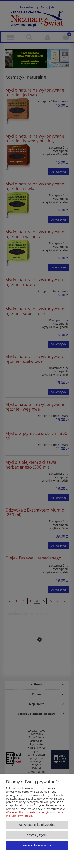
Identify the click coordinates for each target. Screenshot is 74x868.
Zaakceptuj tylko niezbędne (37, 825)
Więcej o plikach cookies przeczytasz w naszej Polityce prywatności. (35, 814)
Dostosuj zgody (37, 835)
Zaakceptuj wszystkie (37, 845)
